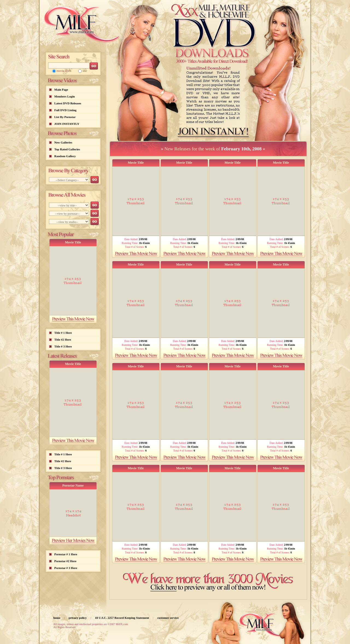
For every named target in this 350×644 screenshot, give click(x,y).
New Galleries (63, 142)
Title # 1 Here (63, 333)
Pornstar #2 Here (65, 561)
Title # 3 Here (63, 346)
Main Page (61, 90)
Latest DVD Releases (68, 103)
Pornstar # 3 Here (66, 568)
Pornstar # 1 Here (66, 554)
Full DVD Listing (65, 110)
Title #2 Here (63, 340)
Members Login (65, 96)
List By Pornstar (65, 117)
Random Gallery (65, 156)
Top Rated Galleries (67, 149)
